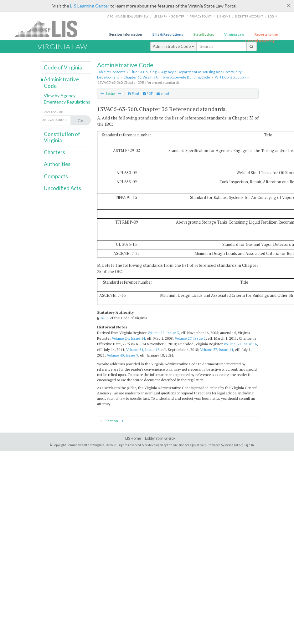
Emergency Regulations (67, 102)
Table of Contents (111, 72)
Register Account (249, 16)
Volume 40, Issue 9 (122, 355)
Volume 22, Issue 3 (163, 333)
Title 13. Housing (143, 72)
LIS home (224, 16)
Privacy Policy (201, 16)
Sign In (249, 445)
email (163, 94)
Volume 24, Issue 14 (128, 338)
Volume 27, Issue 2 (190, 338)
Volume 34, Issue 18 (143, 350)
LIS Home (133, 438)
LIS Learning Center (90, 6)
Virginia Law (234, 34)
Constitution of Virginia (62, 137)
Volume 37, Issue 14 (217, 350)
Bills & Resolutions (168, 34)
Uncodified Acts (62, 188)
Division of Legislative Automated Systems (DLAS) (208, 445)
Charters (54, 152)
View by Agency (60, 96)
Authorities (57, 164)
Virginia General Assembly (128, 16)
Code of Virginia (63, 67)
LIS (50, 29)
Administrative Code (173, 46)
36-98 (105, 318)
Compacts (56, 176)
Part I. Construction (230, 77)
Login (272, 16)
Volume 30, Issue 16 (240, 344)
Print (134, 94)
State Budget (204, 34)
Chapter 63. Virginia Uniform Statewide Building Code (167, 77)
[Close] (289, 5)
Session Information (126, 34)
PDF (148, 94)
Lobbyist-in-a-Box (160, 438)
